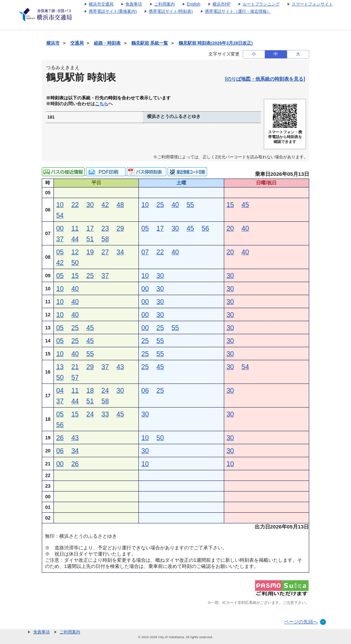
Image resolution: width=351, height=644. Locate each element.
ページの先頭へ (301, 622)
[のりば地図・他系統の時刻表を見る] (265, 79)
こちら (102, 104)
